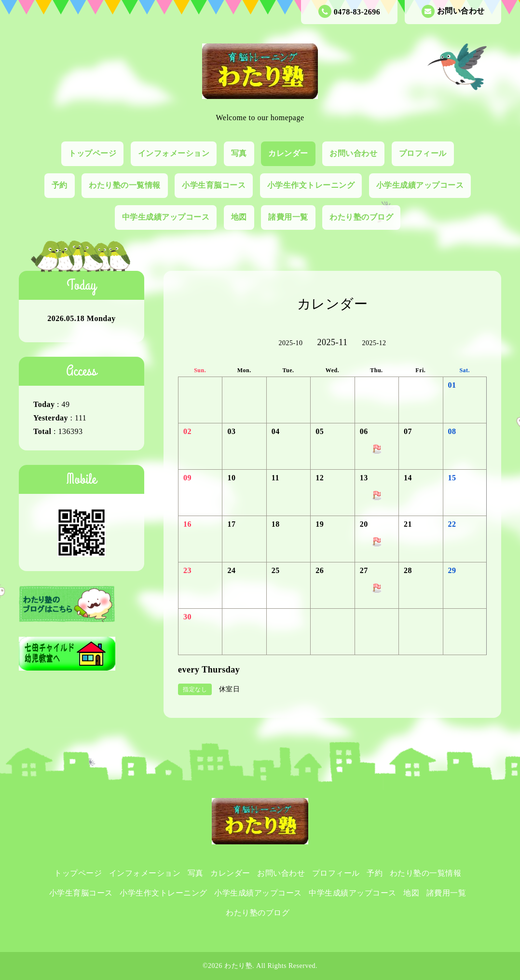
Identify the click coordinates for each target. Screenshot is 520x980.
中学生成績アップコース (166, 217)
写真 (239, 153)
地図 (239, 217)
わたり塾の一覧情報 (125, 185)
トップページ (92, 153)
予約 (60, 185)
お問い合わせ (453, 11)
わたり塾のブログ (361, 217)
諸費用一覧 (288, 217)
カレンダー (288, 153)
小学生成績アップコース (420, 185)
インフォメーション (174, 153)
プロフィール (423, 153)
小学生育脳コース (214, 185)
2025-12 (374, 343)
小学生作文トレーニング (311, 185)
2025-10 (290, 343)
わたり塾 (238, 966)
